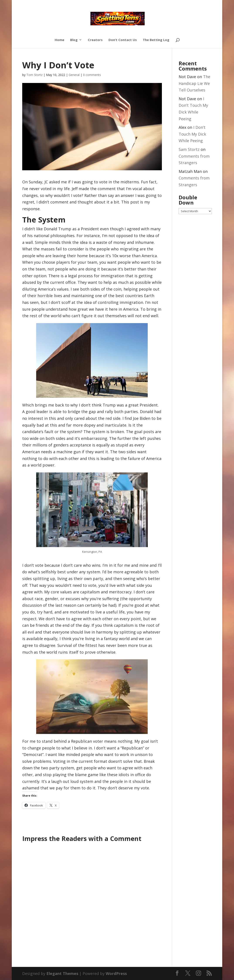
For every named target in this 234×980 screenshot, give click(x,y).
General (74, 75)
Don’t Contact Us (123, 40)
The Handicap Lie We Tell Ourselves (194, 83)
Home (59, 40)
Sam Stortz (189, 149)
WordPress (116, 973)
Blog (74, 40)
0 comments (92, 75)
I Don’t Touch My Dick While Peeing (192, 134)
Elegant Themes (62, 973)
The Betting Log (156, 40)
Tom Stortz (34, 75)
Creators (95, 40)
